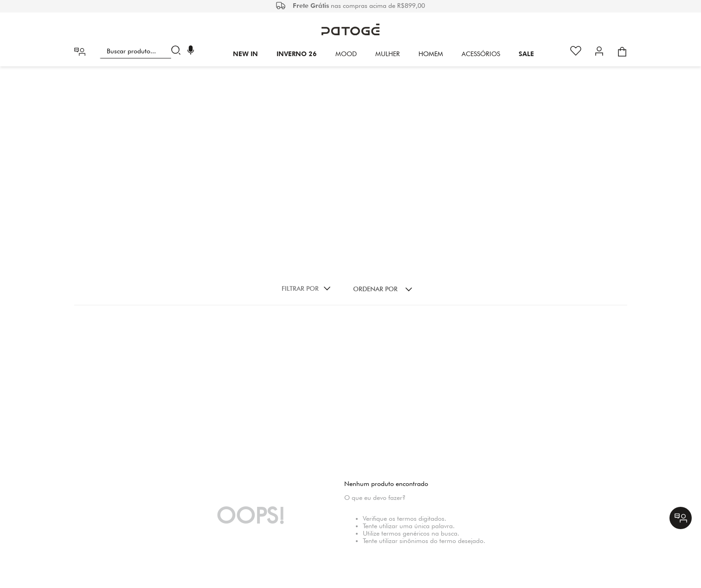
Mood (346, 54)
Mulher (388, 54)
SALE (526, 54)
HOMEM (431, 54)
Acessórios (481, 54)
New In (245, 54)
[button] (191, 51)
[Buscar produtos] (178, 51)
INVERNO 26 (297, 54)
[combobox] (142, 51)
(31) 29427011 (386, 516)
